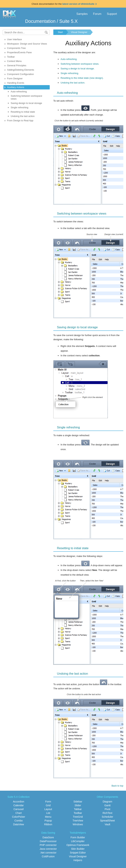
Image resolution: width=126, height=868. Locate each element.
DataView (19, 824)
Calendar (19, 805)
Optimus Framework (78, 845)
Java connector (48, 849)
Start (60, 32)
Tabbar (78, 809)
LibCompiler (78, 841)
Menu (48, 817)
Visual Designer (79, 32)
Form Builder (78, 837)
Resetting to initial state (23, 112)
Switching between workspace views (26, 97)
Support (112, 14)
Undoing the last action (23, 116)
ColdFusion (48, 856)
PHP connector (48, 845)
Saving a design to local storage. (78, 69)
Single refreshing (20, 107)
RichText (107, 813)
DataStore (48, 837)
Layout (48, 809)
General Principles (17, 65)
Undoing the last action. (73, 83)
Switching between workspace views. (80, 64)
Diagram (107, 802)
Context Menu (14, 61)
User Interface (14, 39)
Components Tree (16, 48)
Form (48, 802)
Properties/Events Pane (19, 52)
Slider (78, 805)
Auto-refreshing (19, 92)
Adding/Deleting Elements (21, 70)
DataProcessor (48, 841)
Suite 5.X (68, 21)
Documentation (40, 21)
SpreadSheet (107, 821)
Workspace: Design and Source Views (27, 44)
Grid (48, 805)
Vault (107, 824)
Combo (19, 821)
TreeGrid (78, 817)
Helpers (78, 860)
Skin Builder (78, 849)
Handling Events (16, 83)
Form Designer (15, 78)
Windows (78, 824)
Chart (19, 813)
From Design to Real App (20, 120)
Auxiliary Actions (16, 87)
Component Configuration (20, 74)
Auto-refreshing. (69, 59)
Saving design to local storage (26, 103)
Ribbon (48, 824)
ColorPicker (18, 817)
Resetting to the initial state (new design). (82, 78)
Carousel (19, 809)
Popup (48, 821)
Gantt (107, 805)
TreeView (78, 821)
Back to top (117, 786)
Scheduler (107, 817)
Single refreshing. (70, 73)
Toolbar (11, 57)
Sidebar (78, 802)
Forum (97, 14)
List (48, 813)
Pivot (107, 809)
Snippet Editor (78, 853)
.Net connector (48, 853)
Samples (82, 14)
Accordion (19, 802)
